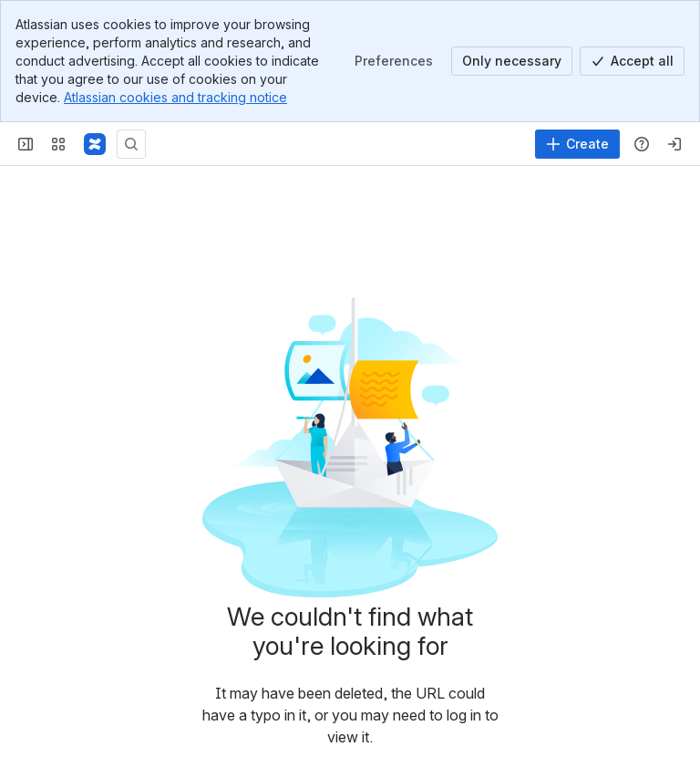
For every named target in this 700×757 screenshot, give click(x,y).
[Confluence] (95, 144)
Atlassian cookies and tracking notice (175, 97)
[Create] (577, 144)
